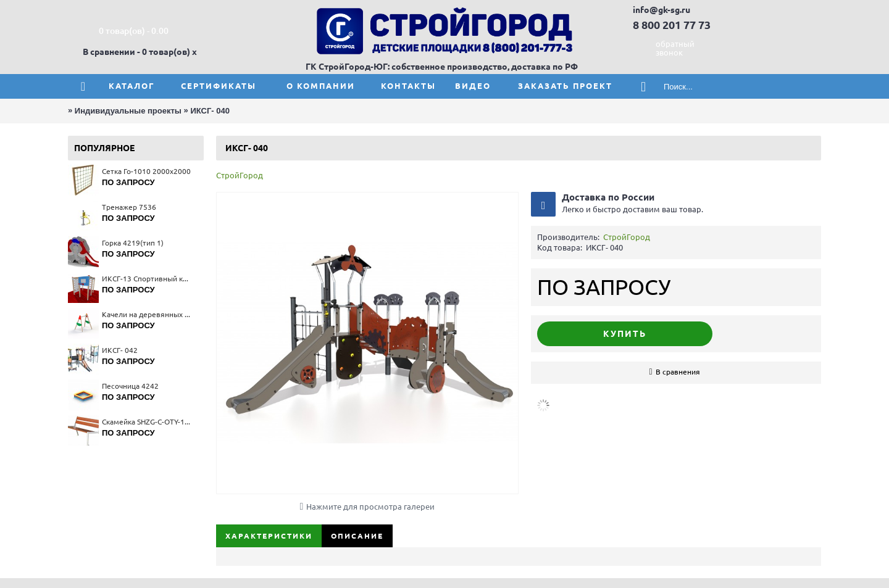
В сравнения (678, 372)
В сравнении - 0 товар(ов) (136, 52)
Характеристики (269, 536)
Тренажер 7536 (129, 207)
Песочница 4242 (130, 386)
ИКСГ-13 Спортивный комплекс (147, 279)
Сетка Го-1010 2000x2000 (146, 171)
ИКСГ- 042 (120, 350)
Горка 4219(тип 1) (133, 243)
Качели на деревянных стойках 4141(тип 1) (147, 314)
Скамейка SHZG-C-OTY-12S (147, 422)
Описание (357, 536)
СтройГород (240, 175)
